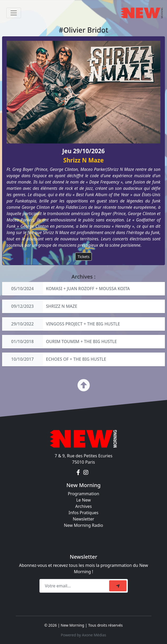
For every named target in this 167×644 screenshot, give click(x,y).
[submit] (118, 586)
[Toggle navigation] (14, 13)
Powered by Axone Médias (83, 635)
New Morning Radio (83, 525)
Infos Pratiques (84, 513)
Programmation (83, 494)
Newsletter (83, 519)
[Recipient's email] (75, 586)
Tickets (83, 257)
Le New (83, 500)
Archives (83, 506)
